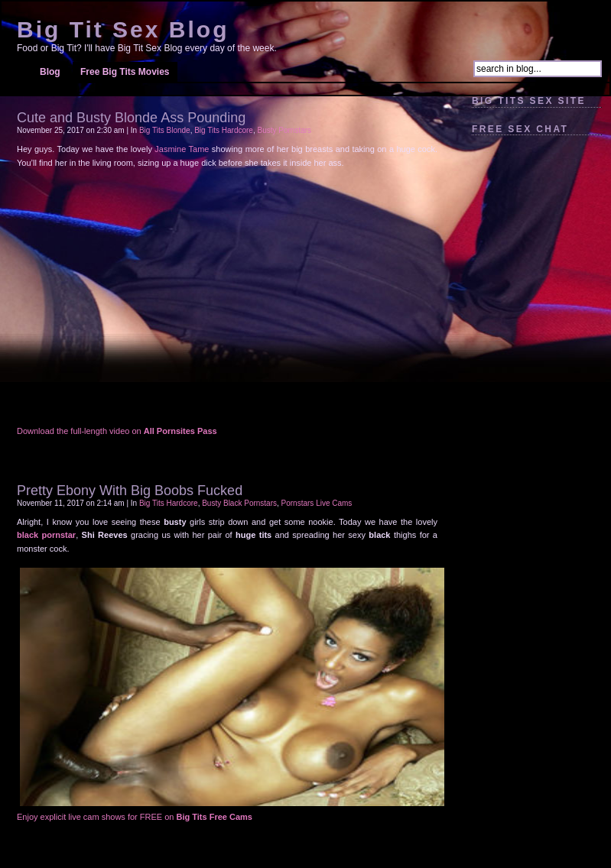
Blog (50, 72)
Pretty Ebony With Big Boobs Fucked (130, 491)
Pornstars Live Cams (317, 503)
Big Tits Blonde (165, 130)
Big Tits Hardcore (224, 130)
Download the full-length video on (117, 431)
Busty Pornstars (284, 130)
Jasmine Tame (182, 149)
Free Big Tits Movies (125, 72)
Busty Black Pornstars (239, 503)
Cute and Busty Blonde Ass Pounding (131, 118)
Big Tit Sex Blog (123, 29)
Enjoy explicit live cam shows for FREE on (135, 817)
